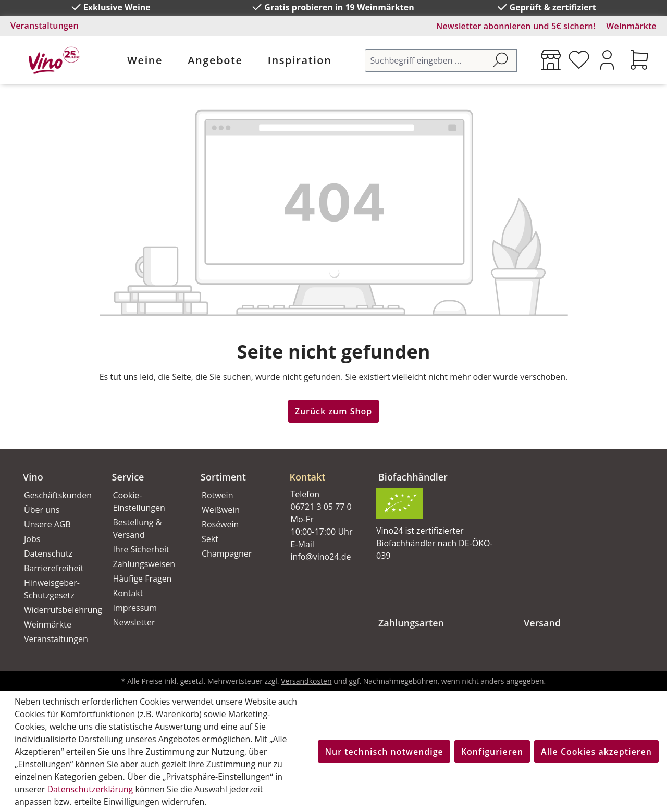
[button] (322, 469)
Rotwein (217, 495)
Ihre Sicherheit (141, 549)
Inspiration (300, 60)
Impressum (135, 608)
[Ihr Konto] (607, 60)
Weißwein (221, 510)
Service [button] (128, 477)
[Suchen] (500, 60)
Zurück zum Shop (334, 411)
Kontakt (128, 593)
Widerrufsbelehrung (57, 610)
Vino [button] (33, 477)
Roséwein (220, 524)
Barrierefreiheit (54, 568)
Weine (145, 60)
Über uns (42, 510)
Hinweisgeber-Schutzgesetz (52, 589)
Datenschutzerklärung (90, 789)
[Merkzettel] (579, 60)
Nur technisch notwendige (384, 752)
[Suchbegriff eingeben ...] (424, 60)
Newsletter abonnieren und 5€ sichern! (516, 26)
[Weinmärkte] (551, 60)
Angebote (215, 60)
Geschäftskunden (57, 495)
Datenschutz (48, 553)
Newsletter (134, 622)
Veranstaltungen (45, 26)
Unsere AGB (47, 524)
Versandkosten (306, 681)
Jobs (32, 539)
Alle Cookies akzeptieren (596, 752)
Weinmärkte (631, 26)
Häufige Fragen (143, 579)
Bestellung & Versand (138, 528)
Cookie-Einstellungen (139, 501)
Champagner (227, 553)
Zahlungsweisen (144, 564)
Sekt (210, 539)
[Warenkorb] (639, 60)
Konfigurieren (492, 752)
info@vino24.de (321, 557)
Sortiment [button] (223, 477)
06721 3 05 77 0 (321, 507)
